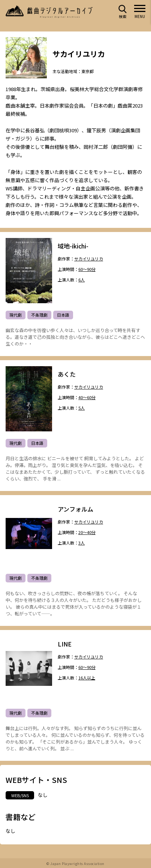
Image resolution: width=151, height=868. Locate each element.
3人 (81, 543)
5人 (81, 408)
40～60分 (87, 397)
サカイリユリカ (89, 259)
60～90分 (87, 269)
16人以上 (87, 678)
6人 (81, 280)
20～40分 (87, 532)
